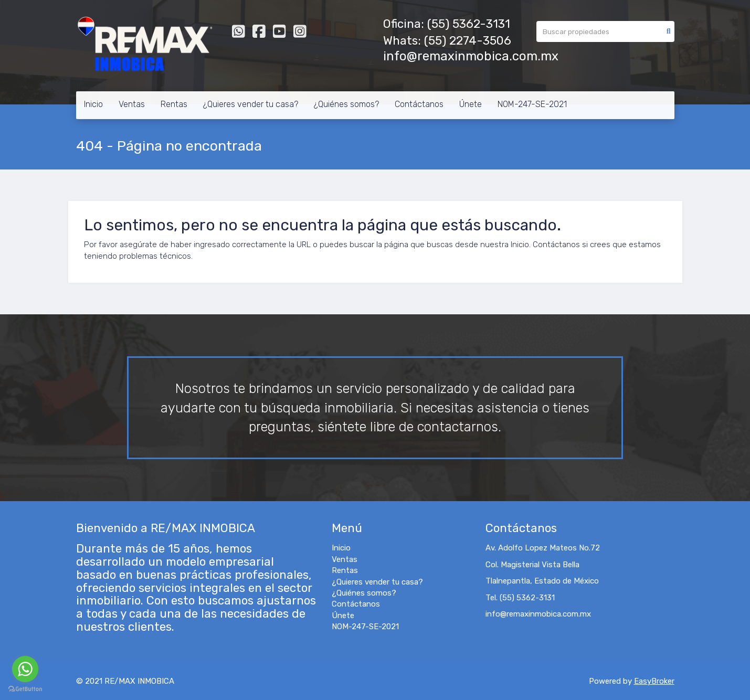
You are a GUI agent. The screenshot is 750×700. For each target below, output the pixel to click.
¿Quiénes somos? (346, 104)
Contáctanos (419, 104)
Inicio (93, 104)
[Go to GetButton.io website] (25, 689)
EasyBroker (654, 681)
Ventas (132, 104)
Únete (471, 104)
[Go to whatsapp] (25, 669)
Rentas (174, 104)
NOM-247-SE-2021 (532, 104)
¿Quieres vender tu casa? (251, 104)
